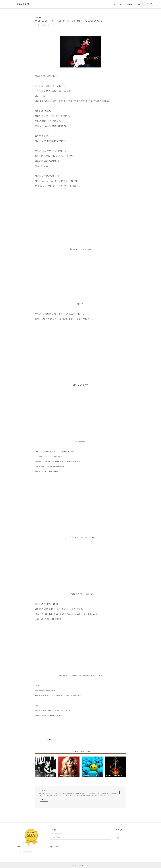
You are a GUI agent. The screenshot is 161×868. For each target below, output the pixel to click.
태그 (121, 4)
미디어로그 (130, 4)
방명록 (140, 4)
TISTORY (81, 865)
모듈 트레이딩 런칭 (56, 833)
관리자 (88, 865)
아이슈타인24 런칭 (56, 837)
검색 (43, 852)
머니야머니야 (23, 4)
